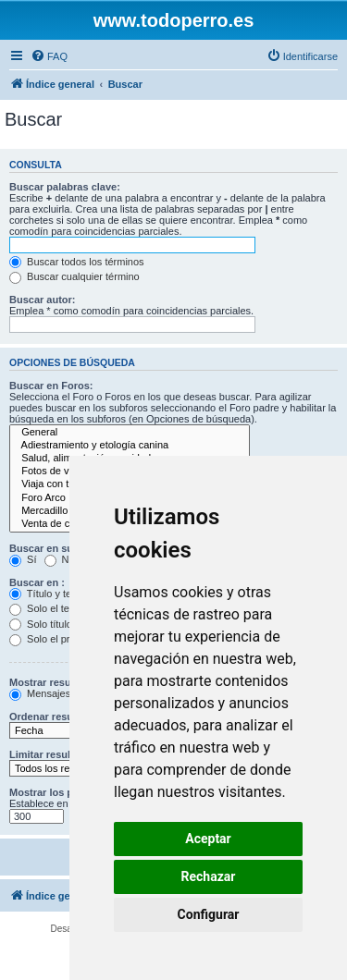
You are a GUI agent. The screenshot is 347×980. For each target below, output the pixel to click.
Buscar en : (37, 582)
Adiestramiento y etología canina (130, 446)
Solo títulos (43, 624)
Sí (23, 559)
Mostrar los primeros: (62, 792)
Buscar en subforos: (59, 548)
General (130, 433)
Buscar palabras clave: (65, 187)
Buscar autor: (43, 300)
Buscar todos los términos (77, 262)
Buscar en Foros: (51, 386)
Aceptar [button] (208, 839)
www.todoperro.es (174, 20)
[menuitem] (49, 56)
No (60, 559)
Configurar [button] (209, 914)
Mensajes (40, 693)
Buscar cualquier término (74, 276)
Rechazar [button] (209, 876)
